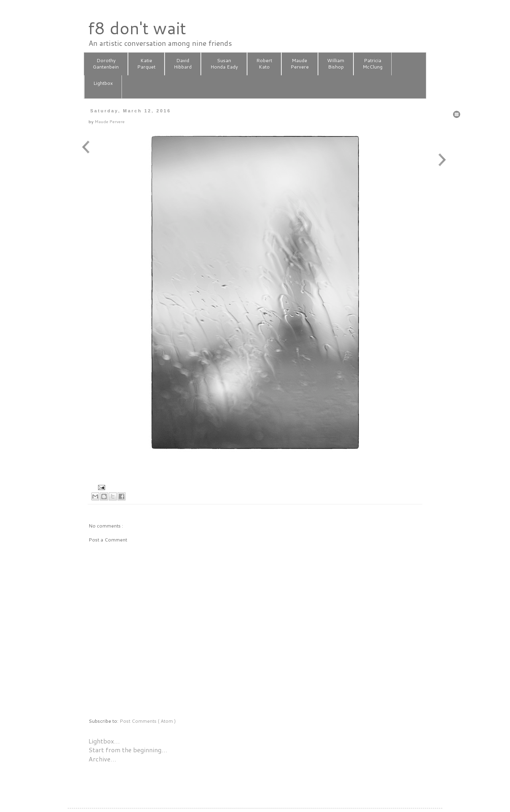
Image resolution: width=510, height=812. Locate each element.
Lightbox (103, 86)
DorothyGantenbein (106, 64)
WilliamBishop (336, 64)
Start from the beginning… (128, 750)
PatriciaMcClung (373, 64)
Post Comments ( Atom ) (148, 721)
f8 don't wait (137, 28)
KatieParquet (146, 64)
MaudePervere (300, 64)
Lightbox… (104, 741)
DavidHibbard (183, 64)
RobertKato (264, 64)
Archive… (102, 759)
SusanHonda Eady (224, 64)
